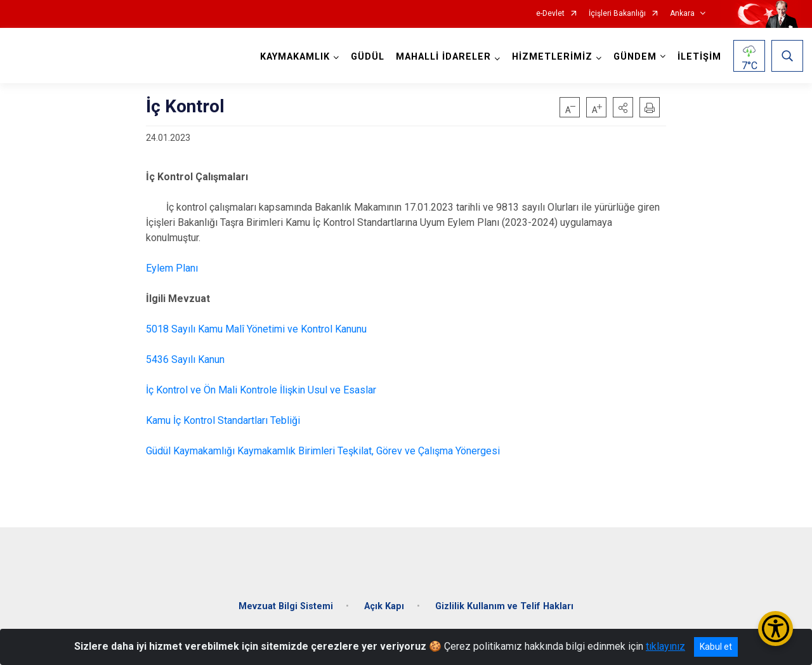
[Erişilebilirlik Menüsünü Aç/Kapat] (776, 629)
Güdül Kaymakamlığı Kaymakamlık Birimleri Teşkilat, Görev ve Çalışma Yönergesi (323, 451)
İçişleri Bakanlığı (617, 14)
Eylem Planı (172, 268)
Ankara (682, 14)
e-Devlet (550, 14)
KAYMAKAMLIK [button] (293, 57)
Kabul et (716, 647)
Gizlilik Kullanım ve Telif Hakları (504, 599)
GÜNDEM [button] (633, 57)
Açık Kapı (384, 599)
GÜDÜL (366, 57)
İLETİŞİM (697, 57)
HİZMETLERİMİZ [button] (550, 57)
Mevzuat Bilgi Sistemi (286, 599)
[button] (623, 107)
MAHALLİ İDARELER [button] (442, 57)
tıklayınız (665, 646)
